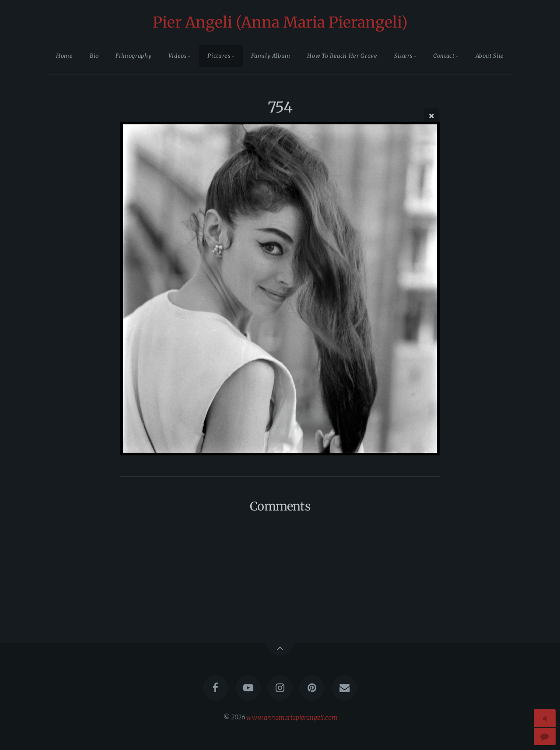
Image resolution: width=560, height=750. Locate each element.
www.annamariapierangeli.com (292, 717)
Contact (444, 56)
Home (65, 56)
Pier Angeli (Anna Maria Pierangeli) (280, 22)
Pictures (219, 56)
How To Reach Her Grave (342, 56)
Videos (178, 56)
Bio (94, 56)
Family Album (271, 56)
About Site (490, 56)
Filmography (133, 56)
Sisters (403, 56)
